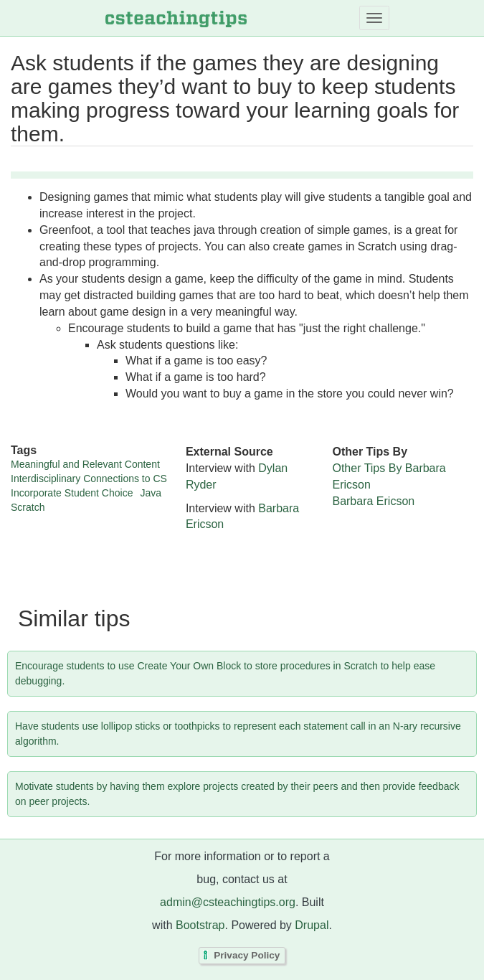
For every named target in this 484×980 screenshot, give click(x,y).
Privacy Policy (247, 956)
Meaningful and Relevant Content (85, 464)
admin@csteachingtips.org (228, 902)
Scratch (28, 507)
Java (151, 493)
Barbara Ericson (373, 501)
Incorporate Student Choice (72, 493)
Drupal (312, 925)
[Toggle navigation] (374, 18)
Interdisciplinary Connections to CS (89, 479)
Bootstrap (200, 925)
